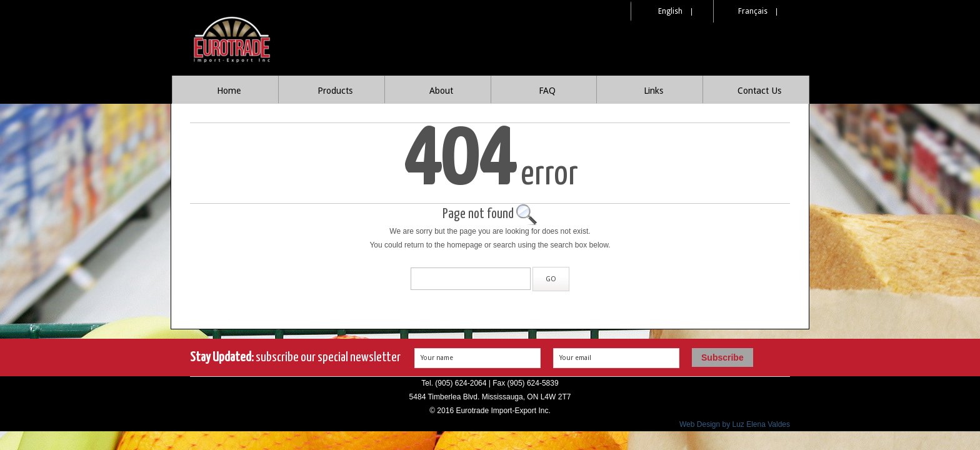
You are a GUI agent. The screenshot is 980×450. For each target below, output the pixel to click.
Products (335, 91)
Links (653, 91)
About (441, 91)
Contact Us (759, 91)
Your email (575, 358)
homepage (465, 245)
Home (229, 91)
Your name (437, 358)
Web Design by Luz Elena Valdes (735, 424)
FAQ (547, 91)
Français (753, 11)
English (670, 11)
